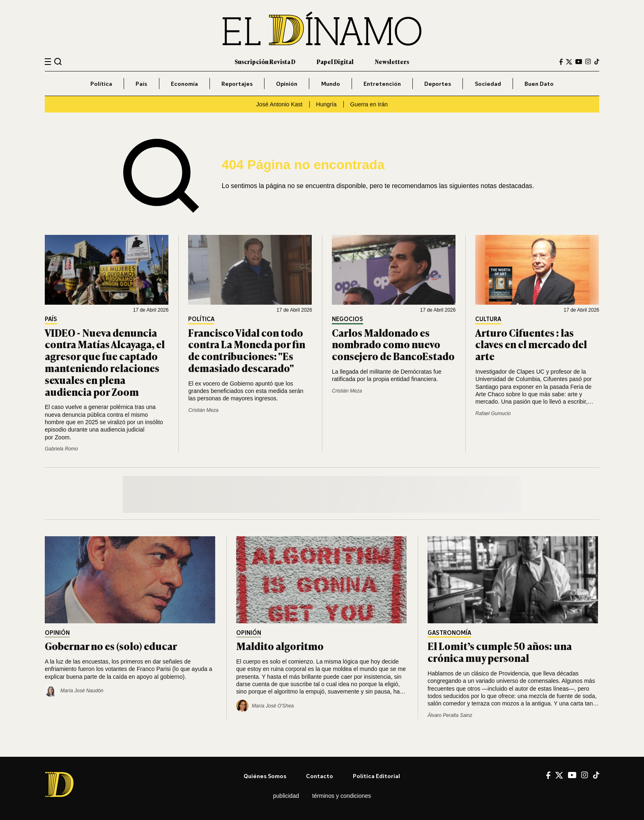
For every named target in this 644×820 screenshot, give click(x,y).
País (141, 84)
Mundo (331, 84)
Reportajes (237, 84)
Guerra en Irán (369, 104)
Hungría (327, 104)
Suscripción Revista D (265, 61)
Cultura (488, 319)
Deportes (438, 84)
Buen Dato (539, 84)
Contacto (320, 776)
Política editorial (376, 776)
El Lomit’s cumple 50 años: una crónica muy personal (500, 652)
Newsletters (392, 61)
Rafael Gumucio (493, 413)
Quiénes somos (265, 776)
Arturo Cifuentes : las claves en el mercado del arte (531, 344)
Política (101, 84)
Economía (184, 84)
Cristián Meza (203, 410)
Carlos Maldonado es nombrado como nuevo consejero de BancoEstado (393, 344)
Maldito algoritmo (280, 646)
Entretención (382, 84)
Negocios (347, 319)
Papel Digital (335, 61)
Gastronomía (449, 633)
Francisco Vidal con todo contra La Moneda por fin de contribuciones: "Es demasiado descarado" (247, 350)
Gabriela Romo (61, 449)
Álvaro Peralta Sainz (450, 715)
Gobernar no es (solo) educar (111, 646)
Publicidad (286, 796)
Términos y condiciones (342, 796)
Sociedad (488, 84)
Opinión (287, 84)
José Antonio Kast (279, 104)
